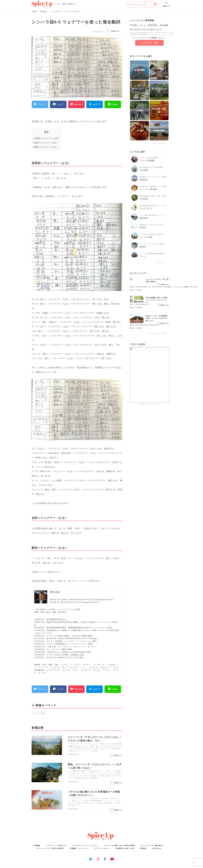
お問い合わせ (157, 848)
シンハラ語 (39, 713)
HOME (35, 12)
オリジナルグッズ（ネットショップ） (85, 845)
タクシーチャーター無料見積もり (152, 845)
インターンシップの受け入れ (56, 845)
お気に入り (112, 31)
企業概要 (37, 845)
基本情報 (43, 12)
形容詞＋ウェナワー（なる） (46, 138)
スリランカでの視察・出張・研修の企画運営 (119, 845)
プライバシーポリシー (102, 848)
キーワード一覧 (160, 144)
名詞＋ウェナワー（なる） (46, 143)
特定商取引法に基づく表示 (125, 848)
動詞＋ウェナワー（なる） (46, 147)
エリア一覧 (161, 263)
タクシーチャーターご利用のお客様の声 (50, 848)
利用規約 (143, 848)
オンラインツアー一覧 (157, 333)
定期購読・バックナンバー (79, 848)
